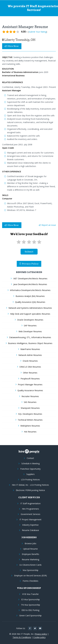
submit (29, 252)
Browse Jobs (30, 543)
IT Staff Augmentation (30, 503)
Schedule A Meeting (30, 463)
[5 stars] (39, 242)
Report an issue (47, 225)
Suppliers (30, 474)
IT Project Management (30, 519)
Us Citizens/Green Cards (30, 565)
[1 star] (19, 242)
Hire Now (12, 46)
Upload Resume (30, 549)
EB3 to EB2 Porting (30, 610)
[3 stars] (29, 242)
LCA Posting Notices (30, 480)
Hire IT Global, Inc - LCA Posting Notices (30, 485)
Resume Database (30, 530)
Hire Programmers (30, 509)
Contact (30, 458)
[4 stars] (34, 242)
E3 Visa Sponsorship (30, 599)
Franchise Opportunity (30, 469)
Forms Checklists (30, 581)
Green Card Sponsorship (30, 615)
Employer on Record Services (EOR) (30, 576)
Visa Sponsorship (30, 570)
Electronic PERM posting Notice (30, 490)
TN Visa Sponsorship (30, 605)
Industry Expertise (30, 525)
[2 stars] (24, 242)
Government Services (30, 514)
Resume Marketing (30, 559)
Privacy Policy (29, 264)
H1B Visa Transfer (30, 594)
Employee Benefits (30, 554)
